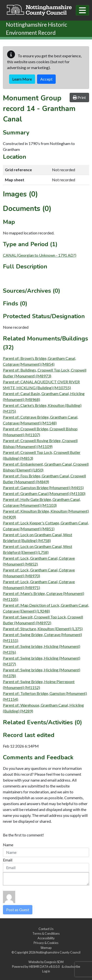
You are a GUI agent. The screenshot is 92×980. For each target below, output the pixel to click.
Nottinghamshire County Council (58, 952)
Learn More (22, 79)
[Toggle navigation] (82, 10)
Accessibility (46, 938)
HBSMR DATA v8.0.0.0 (45, 967)
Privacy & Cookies (46, 943)
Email (8, 860)
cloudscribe (72, 967)
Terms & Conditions (46, 933)
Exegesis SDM (54, 962)
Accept (46, 79)
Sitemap (46, 948)
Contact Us (46, 929)
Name (8, 845)
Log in (46, 971)
